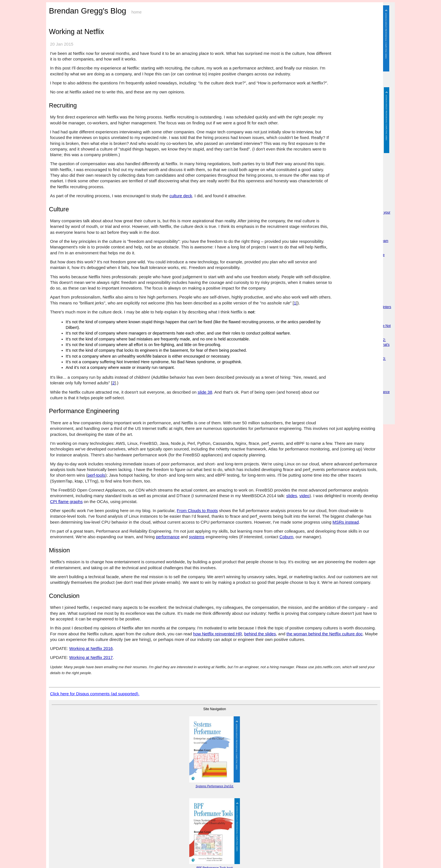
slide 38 (205, 392)
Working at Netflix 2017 (91, 657)
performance (168, 537)
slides (292, 496)
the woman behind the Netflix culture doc (324, 634)
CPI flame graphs (66, 502)
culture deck (181, 196)
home (136, 12)
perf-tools (96, 475)
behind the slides (260, 634)
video (305, 496)
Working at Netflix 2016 (91, 648)
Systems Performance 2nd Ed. (215, 786)
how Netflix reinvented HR (218, 634)
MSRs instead (346, 522)
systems (197, 537)
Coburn (286, 537)
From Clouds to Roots (197, 511)
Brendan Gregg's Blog (88, 11)
